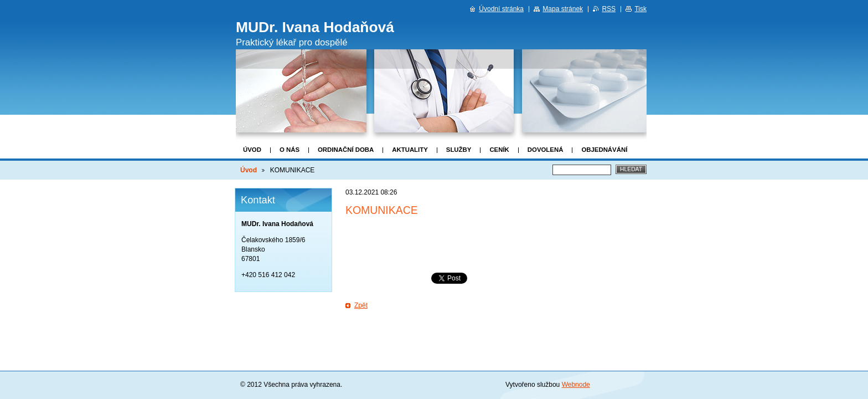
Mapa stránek (563, 9)
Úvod (252, 150)
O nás (290, 150)
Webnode (576, 385)
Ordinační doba (346, 150)
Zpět (361, 305)
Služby (459, 150)
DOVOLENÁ (546, 150)
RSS (609, 9)
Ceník (499, 150)
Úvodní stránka (501, 9)
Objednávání (604, 150)
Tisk (640, 9)
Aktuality (410, 150)
